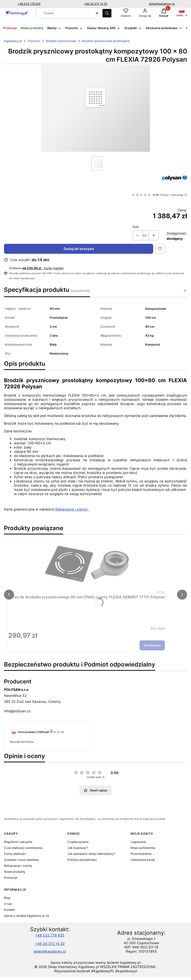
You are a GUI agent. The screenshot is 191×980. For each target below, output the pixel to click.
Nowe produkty (15, 872)
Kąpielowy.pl (13, 41)
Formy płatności (15, 854)
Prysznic (34, 41)
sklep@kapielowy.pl (162, 4)
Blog (7, 898)
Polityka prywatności (82, 860)
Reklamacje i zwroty (18, 866)
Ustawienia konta (143, 860)
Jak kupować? (78, 848)
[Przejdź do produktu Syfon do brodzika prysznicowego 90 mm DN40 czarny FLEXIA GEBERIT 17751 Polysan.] (87, 564)
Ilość (136, 227)
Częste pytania (78, 842)
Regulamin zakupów (18, 842)
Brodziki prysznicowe (61, 41)
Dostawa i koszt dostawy (22, 860)
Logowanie (138, 842)
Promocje (11, 878)
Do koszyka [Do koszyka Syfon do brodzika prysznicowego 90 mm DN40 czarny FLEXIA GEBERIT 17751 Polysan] (152, 645)
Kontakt (9, 910)
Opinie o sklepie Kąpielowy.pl (25, 916)
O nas (8, 904)
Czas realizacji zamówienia (23, 848)
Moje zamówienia (143, 848)
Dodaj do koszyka (79, 249)
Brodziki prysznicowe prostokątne (106, 41)
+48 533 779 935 (29, 4)
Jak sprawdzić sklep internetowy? (91, 854)
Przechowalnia (141, 854)
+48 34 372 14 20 (96, 4)
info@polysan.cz (17, 711)
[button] (107, 13)
